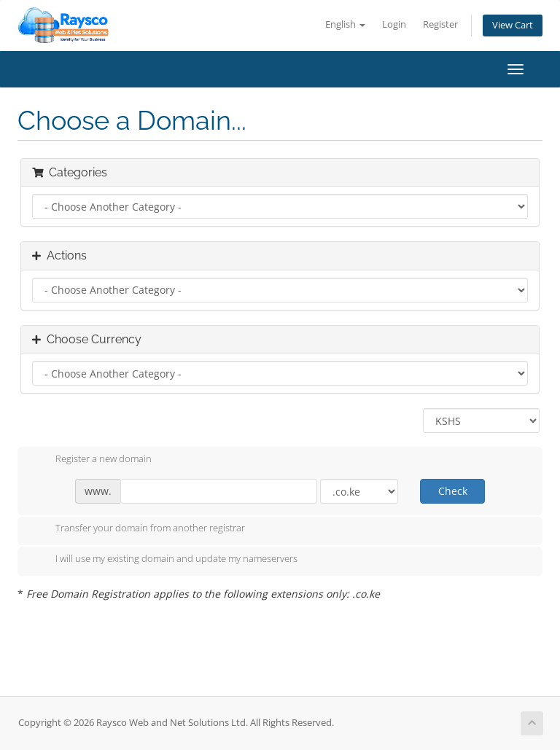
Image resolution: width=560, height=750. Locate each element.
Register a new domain (92, 460)
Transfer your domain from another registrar (139, 529)
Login (394, 24)
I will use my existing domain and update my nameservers (165, 560)
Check (453, 491)
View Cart (513, 25)
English (345, 24)
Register (440, 24)
